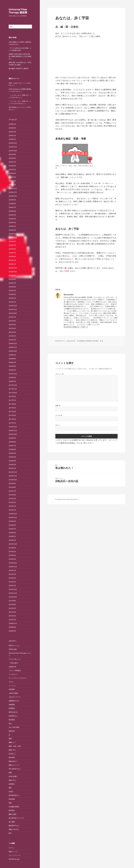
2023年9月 (12, 241)
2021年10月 (13, 313)
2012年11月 (13, 567)
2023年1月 (12, 264)
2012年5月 (12, 574)
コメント (60, 374)
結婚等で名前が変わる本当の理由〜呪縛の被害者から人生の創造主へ (20, 56)
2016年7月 (12, 446)
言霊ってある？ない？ (16, 83)
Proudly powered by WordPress (67, 499)
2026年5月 (12, 124)
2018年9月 (12, 381)
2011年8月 (12, 601)
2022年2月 (12, 298)
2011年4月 (12, 612)
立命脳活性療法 (14, 807)
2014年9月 (12, 521)
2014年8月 (12, 525)
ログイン (12, 848)
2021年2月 (12, 336)
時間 (10, 773)
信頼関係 (12, 705)
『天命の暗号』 (14, 663)
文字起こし (12, 754)
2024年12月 (13, 188)
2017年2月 (12, 419)
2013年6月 (12, 548)
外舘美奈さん (13, 716)
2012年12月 (13, 563)
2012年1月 (12, 586)
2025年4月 (12, 173)
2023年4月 (12, 257)
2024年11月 (13, 192)
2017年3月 (12, 415)
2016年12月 (13, 427)
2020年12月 (13, 344)
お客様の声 (12, 667)
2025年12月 (13, 143)
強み (10, 723)
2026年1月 (12, 139)
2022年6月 (12, 287)
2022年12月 (13, 268)
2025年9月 (12, 154)
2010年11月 (13, 623)
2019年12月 (13, 374)
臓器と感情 (12, 814)
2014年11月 (13, 517)
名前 (58, 406)
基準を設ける (13, 712)
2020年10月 (13, 351)
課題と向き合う (14, 829)
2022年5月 (12, 291)
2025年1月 (12, 185)
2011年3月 (12, 616)
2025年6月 (12, 166)
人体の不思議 (13, 693)
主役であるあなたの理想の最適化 (20, 89)
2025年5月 (12, 170)
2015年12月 (13, 472)
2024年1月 (12, 230)
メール (59, 415)
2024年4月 (12, 219)
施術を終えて (13, 761)
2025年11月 (13, 147)
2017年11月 (13, 389)
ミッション (12, 686)
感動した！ (12, 742)
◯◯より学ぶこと (15, 659)
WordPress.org (14, 859)
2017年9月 (12, 396)
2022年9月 (12, 275)
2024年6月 (12, 211)
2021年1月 (12, 340)
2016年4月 (12, 457)
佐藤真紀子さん (14, 701)
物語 (10, 788)
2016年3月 (12, 461)
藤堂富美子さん (14, 826)
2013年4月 (12, 555)
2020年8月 (12, 359)
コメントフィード (15, 855)
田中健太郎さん (14, 795)
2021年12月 (13, 306)
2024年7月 (12, 207)
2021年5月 (12, 325)
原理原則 (12, 708)
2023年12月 (13, 234)
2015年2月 (12, 506)
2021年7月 (12, 317)
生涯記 (11, 792)
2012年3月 (12, 578)
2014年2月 (12, 540)
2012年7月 (12, 570)
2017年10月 (13, 393)
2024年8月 (12, 204)
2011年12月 (13, 589)
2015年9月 (12, 483)
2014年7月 (12, 529)
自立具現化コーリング (16, 107)
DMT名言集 (13, 649)
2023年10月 (13, 238)
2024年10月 (13, 196)
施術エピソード (14, 765)
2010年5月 (12, 631)
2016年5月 (12, 453)
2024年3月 (12, 222)
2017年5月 (12, 408)
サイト (58, 425)
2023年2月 (12, 260)
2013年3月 (12, 559)
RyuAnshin (72, 341)
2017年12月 (13, 385)
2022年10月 (13, 272)
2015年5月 (12, 499)
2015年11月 (13, 476)
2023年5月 (12, 253)
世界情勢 (12, 689)
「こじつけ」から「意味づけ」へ (20, 95)
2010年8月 (12, 627)
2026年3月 (12, 132)
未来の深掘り (13, 776)
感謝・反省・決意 (15, 746)
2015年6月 (12, 495)
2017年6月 (12, 404)
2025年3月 (12, 177)
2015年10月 (13, 480)
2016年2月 (12, 465)
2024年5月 (12, 215)
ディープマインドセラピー (18, 678)
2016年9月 (12, 438)
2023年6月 (12, 249)
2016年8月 (12, 442)
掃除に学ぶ (12, 750)
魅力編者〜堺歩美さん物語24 (19, 68)
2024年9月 (12, 200)
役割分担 (12, 731)
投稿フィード (13, 852)
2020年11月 (13, 347)
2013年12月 (13, 544)
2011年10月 (13, 597)
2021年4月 (12, 328)
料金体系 (12, 757)
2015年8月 (12, 487)
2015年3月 (12, 502)
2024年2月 (12, 226)
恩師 (10, 739)
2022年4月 (12, 294)
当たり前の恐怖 (14, 727)
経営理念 (12, 810)
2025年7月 (12, 162)
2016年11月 (13, 431)
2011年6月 (12, 604)
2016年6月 (12, 449)
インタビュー (13, 674)
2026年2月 (12, 135)
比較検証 (12, 784)
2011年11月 (13, 593)
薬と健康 (12, 822)
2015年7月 (12, 491)
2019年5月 (12, 378)
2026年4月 (12, 128)
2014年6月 (12, 533)
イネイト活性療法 (15, 670)
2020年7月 (12, 362)
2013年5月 (12, 552)
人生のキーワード (15, 697)
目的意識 (12, 799)
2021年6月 (12, 321)
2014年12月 (13, 514)
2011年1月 (12, 620)
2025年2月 (12, 181)
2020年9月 (12, 355)
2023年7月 (12, 245)
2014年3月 (12, 536)
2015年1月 (12, 510)
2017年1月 (12, 423)
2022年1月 (12, 302)
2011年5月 (12, 608)
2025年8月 (12, 158)
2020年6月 (12, 366)
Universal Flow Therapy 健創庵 (18, 11)
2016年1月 (12, 468)
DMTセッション (14, 646)
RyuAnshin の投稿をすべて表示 (75, 327)
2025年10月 (13, 151)
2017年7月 (12, 400)
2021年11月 (13, 309)
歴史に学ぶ (12, 780)
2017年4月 (12, 412)
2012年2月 (12, 582)
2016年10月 (13, 434)
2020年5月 (12, 370)
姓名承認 (12, 720)
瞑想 (10, 803)
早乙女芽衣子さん (15, 769)
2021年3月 (12, 332)
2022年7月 (12, 283)
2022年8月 (12, 279)
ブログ (11, 682)
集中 (10, 833)
